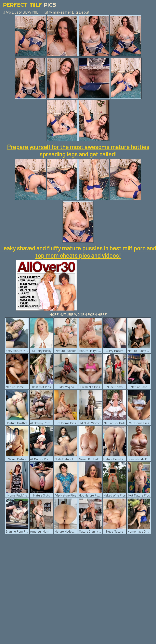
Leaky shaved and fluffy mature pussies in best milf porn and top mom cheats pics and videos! (78, 252)
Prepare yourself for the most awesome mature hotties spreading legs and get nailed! (78, 150)
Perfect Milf (30, 5)
